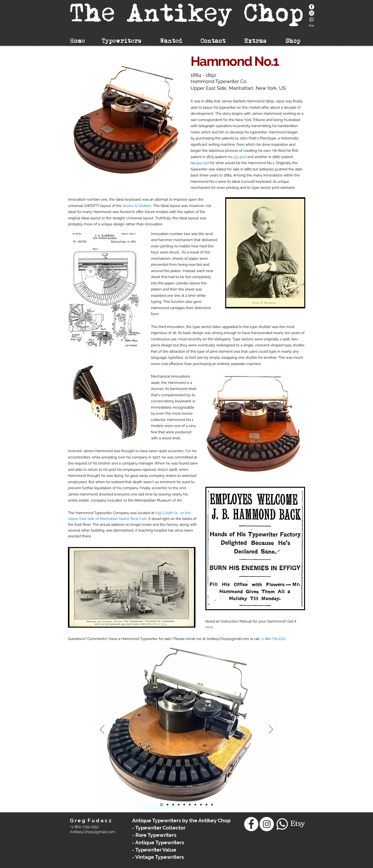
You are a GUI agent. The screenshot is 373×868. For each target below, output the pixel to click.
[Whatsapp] (312, 19)
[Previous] (102, 730)
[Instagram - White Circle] (312, 13)
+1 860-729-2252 (273, 639)
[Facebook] (312, 7)
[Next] (271, 730)
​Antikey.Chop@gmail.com (93, 832)
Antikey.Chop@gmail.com (228, 639)
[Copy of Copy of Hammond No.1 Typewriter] (201, 804)
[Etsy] (312, 26)
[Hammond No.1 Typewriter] (161, 804)
